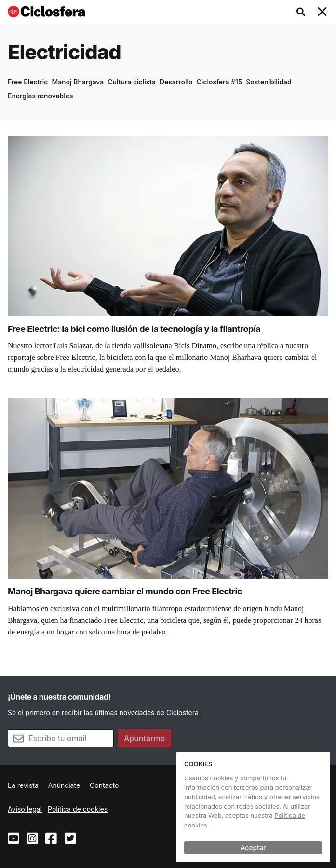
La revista (23, 785)
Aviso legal (25, 809)
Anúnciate (64, 785)
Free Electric (28, 82)
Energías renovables (40, 96)
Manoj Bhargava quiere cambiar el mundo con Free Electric (125, 591)
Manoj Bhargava (78, 82)
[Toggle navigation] (323, 12)
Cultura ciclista (132, 82)
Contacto (104, 785)
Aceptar (253, 847)
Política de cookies (78, 809)
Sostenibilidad (269, 82)
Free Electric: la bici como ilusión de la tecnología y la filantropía (134, 329)
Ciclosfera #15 (220, 82)
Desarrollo (176, 82)
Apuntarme (144, 738)
